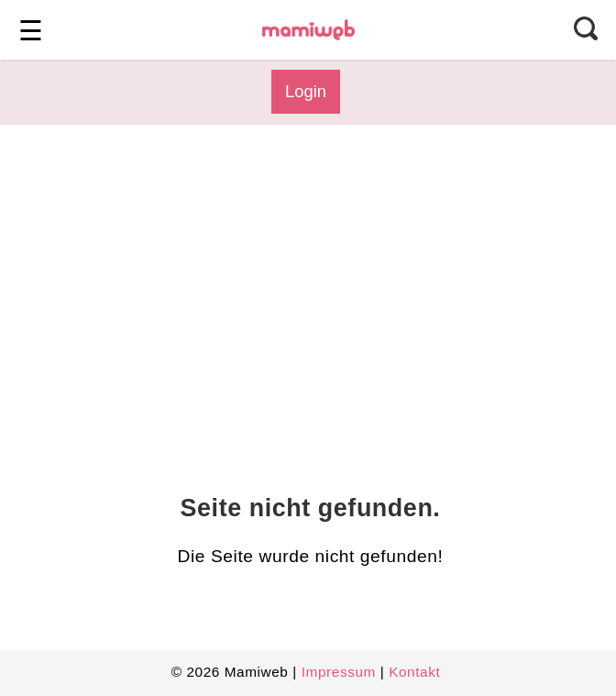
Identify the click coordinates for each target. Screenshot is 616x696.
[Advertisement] (306, 290)
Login (306, 91)
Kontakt (414, 672)
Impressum (339, 672)
